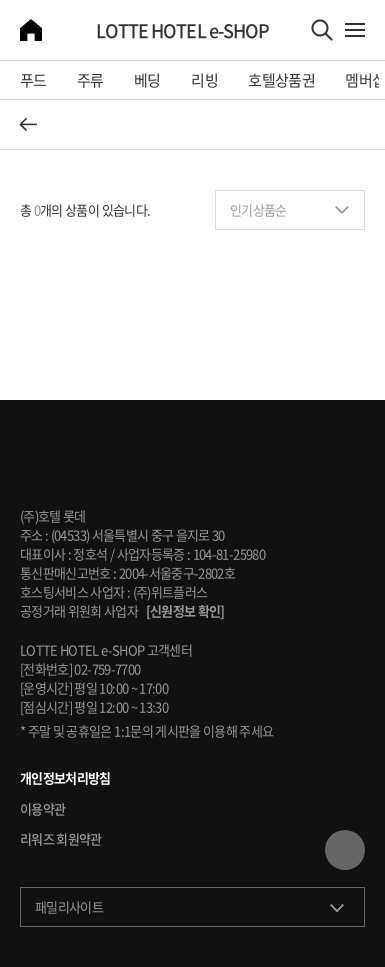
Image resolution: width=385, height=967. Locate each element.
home (31, 30)
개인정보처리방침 (65, 778)
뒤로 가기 (28, 124)
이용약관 (42, 809)
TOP (345, 850)
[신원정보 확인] (185, 610)
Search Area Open (322, 30)
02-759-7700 (107, 668)
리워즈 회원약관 (61, 839)
